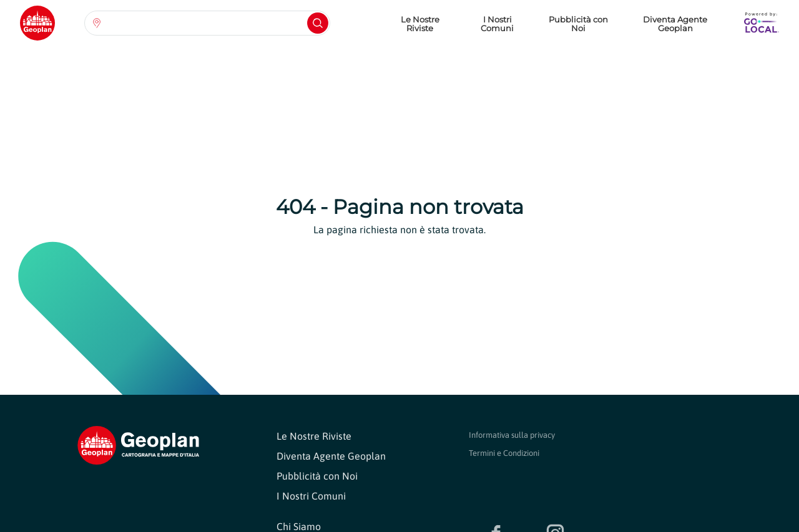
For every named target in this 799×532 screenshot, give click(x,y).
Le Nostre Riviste (420, 24)
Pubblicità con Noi (578, 24)
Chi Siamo (299, 526)
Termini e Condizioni (504, 453)
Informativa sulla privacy (512, 435)
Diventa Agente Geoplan (675, 24)
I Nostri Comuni (497, 24)
